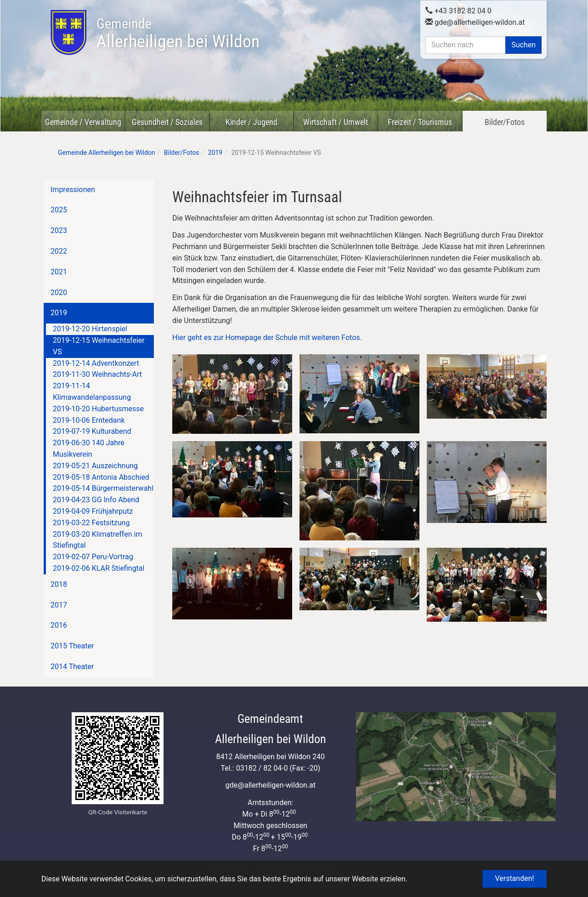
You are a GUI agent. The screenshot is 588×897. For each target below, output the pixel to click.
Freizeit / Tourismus (420, 122)
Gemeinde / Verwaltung (83, 122)
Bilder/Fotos (505, 122)
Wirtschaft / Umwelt (336, 122)
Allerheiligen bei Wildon (178, 34)
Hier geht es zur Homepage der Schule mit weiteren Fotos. (267, 338)
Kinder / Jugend (252, 122)
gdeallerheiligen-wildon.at (475, 21)
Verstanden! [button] (514, 878)
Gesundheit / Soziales (167, 122)
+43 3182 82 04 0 (458, 10)
